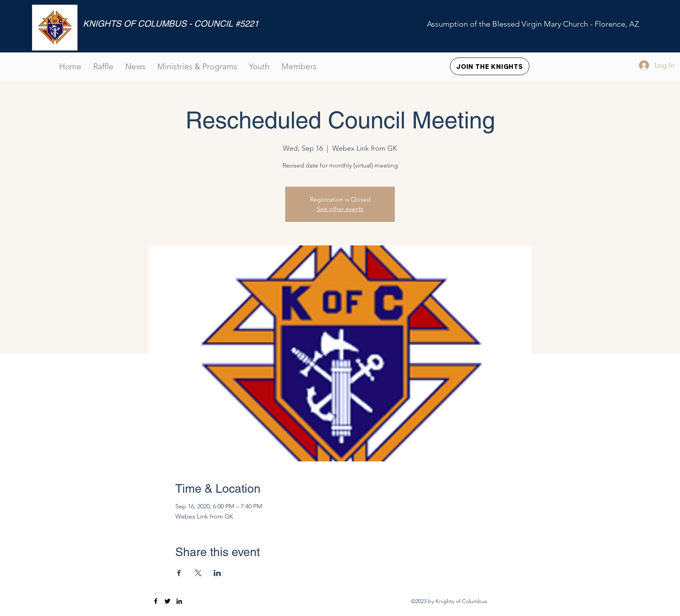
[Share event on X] (198, 573)
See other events (340, 209)
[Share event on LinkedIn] (217, 573)
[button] (299, 67)
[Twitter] (167, 601)
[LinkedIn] (179, 601)
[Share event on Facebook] (179, 573)
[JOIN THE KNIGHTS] (490, 66)
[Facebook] (156, 601)
